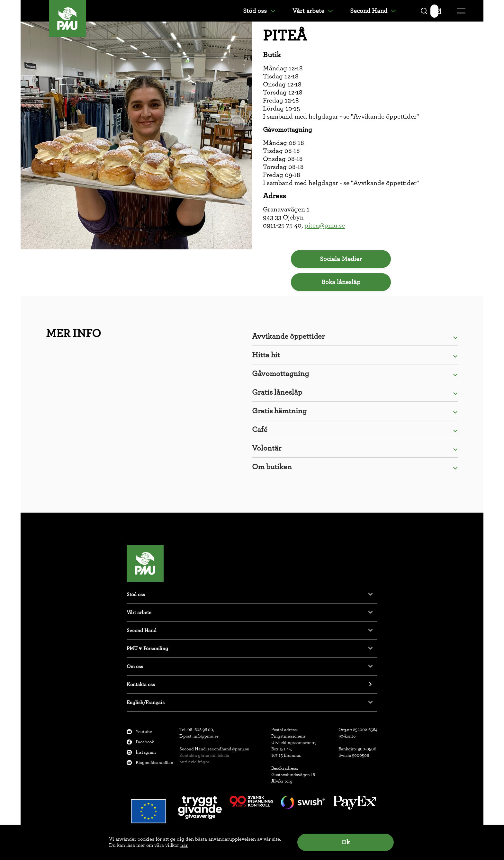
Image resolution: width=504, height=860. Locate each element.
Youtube (144, 732)
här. (184, 845)
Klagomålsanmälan (154, 763)
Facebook (145, 742)
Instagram (146, 752)
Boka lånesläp (341, 282)
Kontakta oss (141, 685)
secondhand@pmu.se (228, 749)
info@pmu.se (206, 736)
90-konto (347, 736)
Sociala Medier (341, 259)
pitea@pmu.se (325, 225)
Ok (346, 842)
